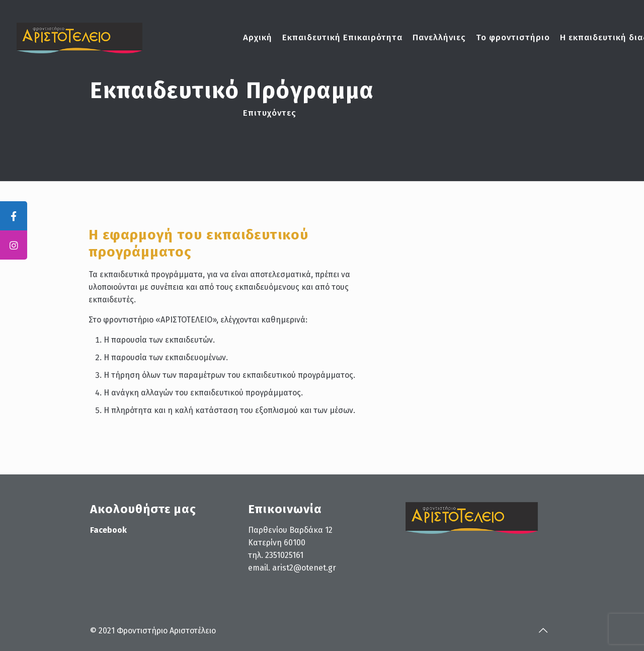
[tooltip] (14, 216)
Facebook (108, 530)
